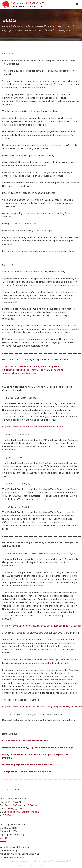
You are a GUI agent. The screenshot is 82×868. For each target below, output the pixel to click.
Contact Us (57, 865)
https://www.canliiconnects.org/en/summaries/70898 (33, 427)
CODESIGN (68, 861)
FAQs (33, 865)
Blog (43, 865)
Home (22, 865)
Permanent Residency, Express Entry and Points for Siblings (38, 748)
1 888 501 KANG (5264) (24, 805)
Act (47, 663)
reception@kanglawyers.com (23, 812)
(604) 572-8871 (17, 809)
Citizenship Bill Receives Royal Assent (25, 741)
